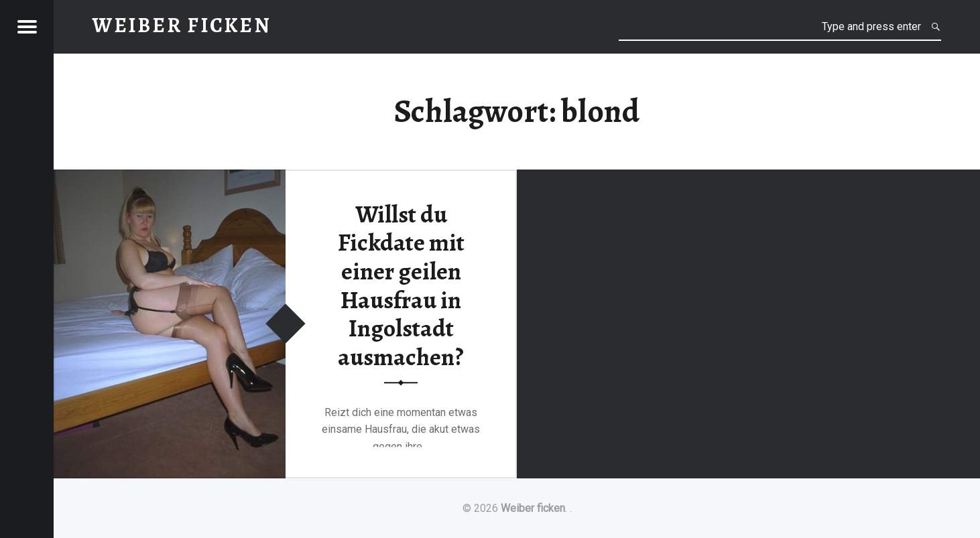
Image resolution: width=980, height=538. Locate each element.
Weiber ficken (533, 508)
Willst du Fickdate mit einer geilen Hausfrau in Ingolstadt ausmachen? (401, 286)
